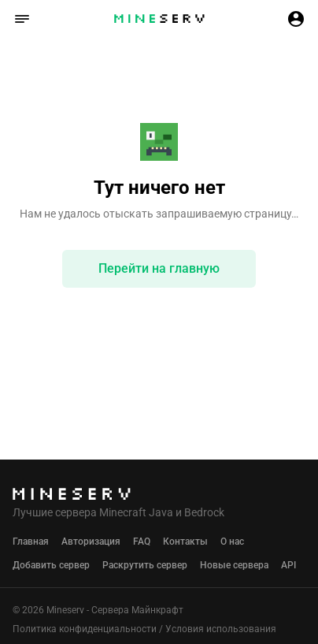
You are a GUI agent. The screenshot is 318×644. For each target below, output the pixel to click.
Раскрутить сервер (145, 565)
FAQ (142, 542)
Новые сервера (234, 565)
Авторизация (91, 542)
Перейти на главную (159, 268)
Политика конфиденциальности (85, 629)
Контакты (185, 542)
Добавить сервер (51, 565)
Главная (31, 542)
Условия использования (221, 629)
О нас (232, 542)
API (288, 565)
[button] (22, 19)
